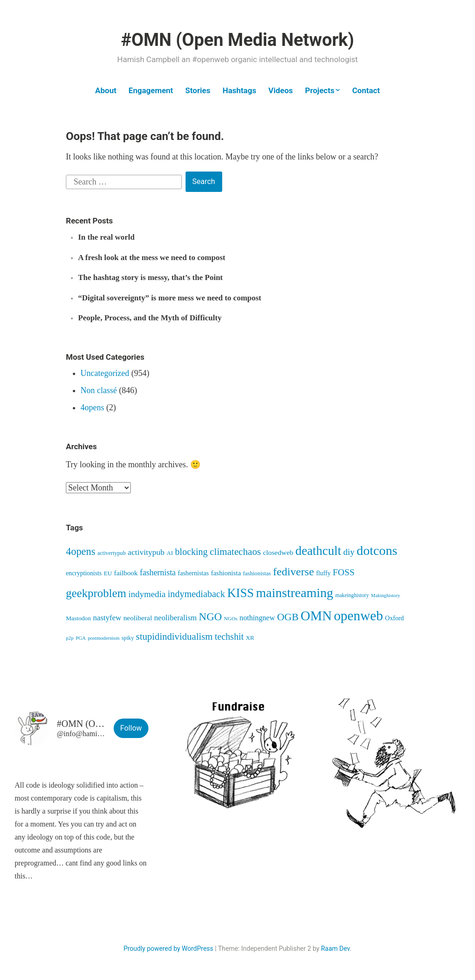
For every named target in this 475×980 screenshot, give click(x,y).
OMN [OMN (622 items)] (316, 616)
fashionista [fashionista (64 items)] (226, 573)
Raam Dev (335, 948)
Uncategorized (105, 373)
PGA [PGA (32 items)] (81, 638)
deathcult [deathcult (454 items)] (318, 551)
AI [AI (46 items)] (170, 553)
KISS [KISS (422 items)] (241, 593)
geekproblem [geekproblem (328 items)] (96, 593)
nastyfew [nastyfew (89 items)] (107, 618)
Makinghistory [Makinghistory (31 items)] (386, 595)
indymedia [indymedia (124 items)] (147, 594)
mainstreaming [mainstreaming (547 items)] (295, 593)
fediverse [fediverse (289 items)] (294, 572)
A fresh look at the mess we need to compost (151, 258)
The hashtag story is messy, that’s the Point (150, 277)
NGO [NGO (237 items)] (211, 617)
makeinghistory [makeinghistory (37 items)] (352, 595)
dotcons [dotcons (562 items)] (377, 550)
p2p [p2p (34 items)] (70, 638)
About (106, 90)
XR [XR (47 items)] (250, 638)
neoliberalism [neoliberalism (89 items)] (175, 618)
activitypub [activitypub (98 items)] (146, 552)
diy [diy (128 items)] (349, 552)
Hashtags (240, 90)
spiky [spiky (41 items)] (128, 638)
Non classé (99, 390)
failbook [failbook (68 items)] (126, 573)
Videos (281, 90)
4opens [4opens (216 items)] (80, 551)
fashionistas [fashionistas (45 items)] (257, 573)
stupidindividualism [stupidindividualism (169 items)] (174, 636)
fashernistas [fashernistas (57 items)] (193, 573)
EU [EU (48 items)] (108, 573)
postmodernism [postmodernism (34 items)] (103, 638)
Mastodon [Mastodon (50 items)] (78, 618)
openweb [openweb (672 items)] (359, 616)
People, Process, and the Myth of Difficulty (150, 318)
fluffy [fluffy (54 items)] (323, 573)
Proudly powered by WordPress (168, 948)
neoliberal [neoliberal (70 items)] (138, 618)
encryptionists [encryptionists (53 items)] (84, 573)
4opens (93, 407)
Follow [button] (131, 728)
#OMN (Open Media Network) (237, 40)
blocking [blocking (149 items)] (191, 552)
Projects (319, 90)
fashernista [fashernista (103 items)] (157, 573)
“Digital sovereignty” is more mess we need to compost (170, 298)
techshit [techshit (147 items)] (229, 636)
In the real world (106, 237)
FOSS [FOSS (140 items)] (343, 572)
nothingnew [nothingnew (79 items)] (257, 618)
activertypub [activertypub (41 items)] (112, 553)
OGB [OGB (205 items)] (288, 617)
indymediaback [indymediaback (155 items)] (196, 594)
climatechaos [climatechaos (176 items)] (235, 552)
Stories (198, 90)
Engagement (151, 90)
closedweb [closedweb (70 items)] (278, 552)
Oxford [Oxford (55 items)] (395, 618)
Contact (366, 90)
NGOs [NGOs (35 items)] (231, 618)
